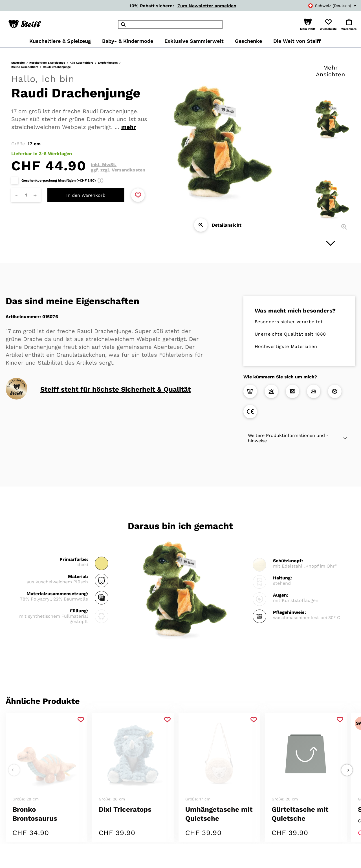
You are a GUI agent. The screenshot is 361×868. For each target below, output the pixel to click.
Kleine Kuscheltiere (25, 67)
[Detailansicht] (201, 225)
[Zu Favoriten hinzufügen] (138, 195)
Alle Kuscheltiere (82, 63)
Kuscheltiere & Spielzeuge (47, 63)
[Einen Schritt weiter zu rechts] (347, 755)
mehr (129, 127)
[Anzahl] (26, 195)
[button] (308, 24)
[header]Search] (170, 24)
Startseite (18, 63)
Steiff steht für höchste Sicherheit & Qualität (115, 389)
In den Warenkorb (86, 195)
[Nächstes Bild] (331, 243)
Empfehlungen (108, 63)
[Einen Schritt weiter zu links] (14, 755)
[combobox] (326, 6)
